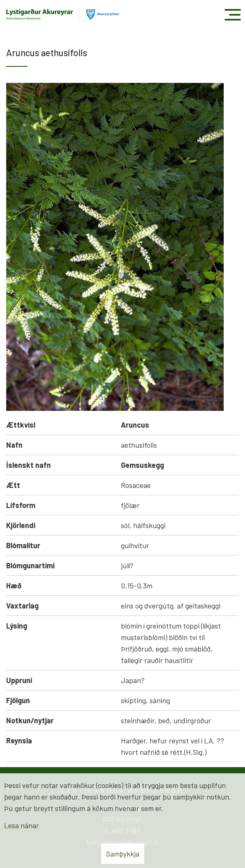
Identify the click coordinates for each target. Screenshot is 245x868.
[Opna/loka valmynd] (233, 15)
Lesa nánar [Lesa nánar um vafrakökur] (22, 825)
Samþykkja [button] (123, 854)
